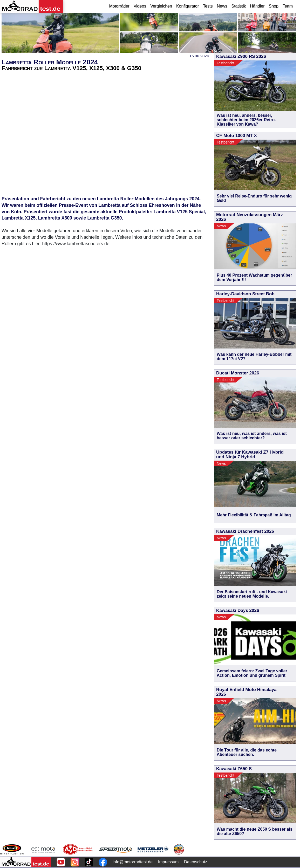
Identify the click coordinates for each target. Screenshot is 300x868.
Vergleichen (161, 6)
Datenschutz (196, 862)
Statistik (238, 6)
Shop (274, 6)
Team (288, 6)
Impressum (168, 862)
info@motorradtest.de (133, 862)
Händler (257, 6)
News (222, 6)
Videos (140, 6)
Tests (208, 6)
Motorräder (119, 6)
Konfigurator (187, 6)
